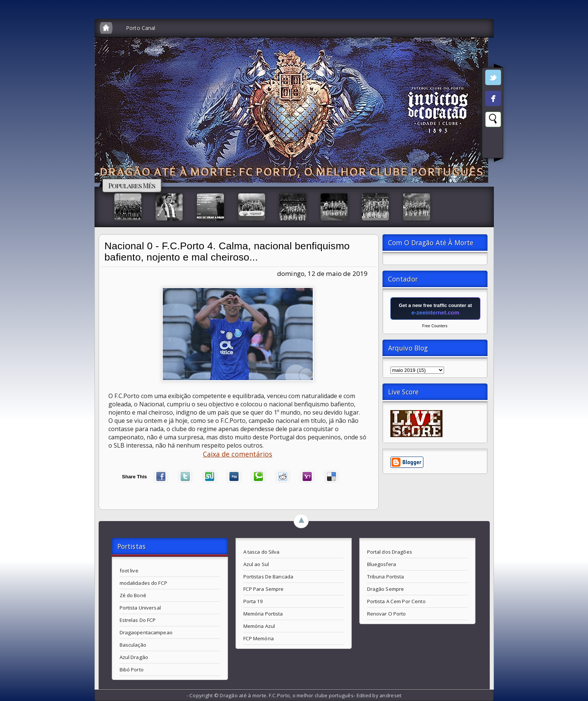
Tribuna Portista (386, 577)
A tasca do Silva (262, 552)
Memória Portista (263, 614)
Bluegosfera (382, 564)
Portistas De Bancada (268, 577)
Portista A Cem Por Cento (396, 601)
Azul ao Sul (256, 564)
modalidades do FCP (143, 583)
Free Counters (435, 326)
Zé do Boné (133, 595)
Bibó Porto (132, 670)
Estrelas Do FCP (138, 620)
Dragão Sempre (386, 589)
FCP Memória (259, 638)
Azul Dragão (134, 657)
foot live (129, 571)
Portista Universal (140, 608)
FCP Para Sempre (264, 589)
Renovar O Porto (387, 614)
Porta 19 (253, 601)
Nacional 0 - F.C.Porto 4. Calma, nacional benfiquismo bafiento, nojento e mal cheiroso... (227, 252)
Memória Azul (259, 626)
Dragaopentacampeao (146, 632)
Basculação (133, 645)
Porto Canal (141, 28)
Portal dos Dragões (390, 552)
